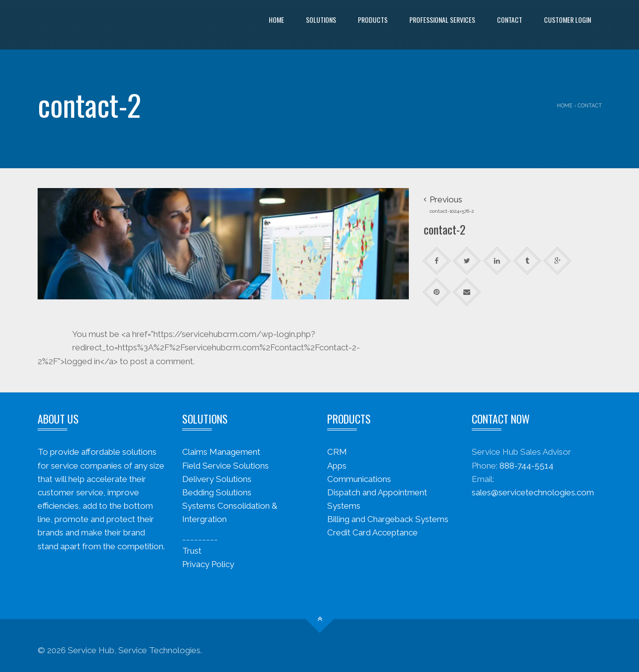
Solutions (321, 20)
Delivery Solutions (217, 479)
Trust (192, 551)
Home (276, 20)
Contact (510, 20)
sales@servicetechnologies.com (533, 492)
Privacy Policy (208, 564)
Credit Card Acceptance (372, 532)
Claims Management (221, 452)
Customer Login (567, 20)
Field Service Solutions (225, 466)
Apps (337, 466)
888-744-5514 (526, 466)
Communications (359, 479)
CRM (337, 452)
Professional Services (442, 20)
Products (373, 20)
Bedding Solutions (217, 492)
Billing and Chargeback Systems (388, 519)
